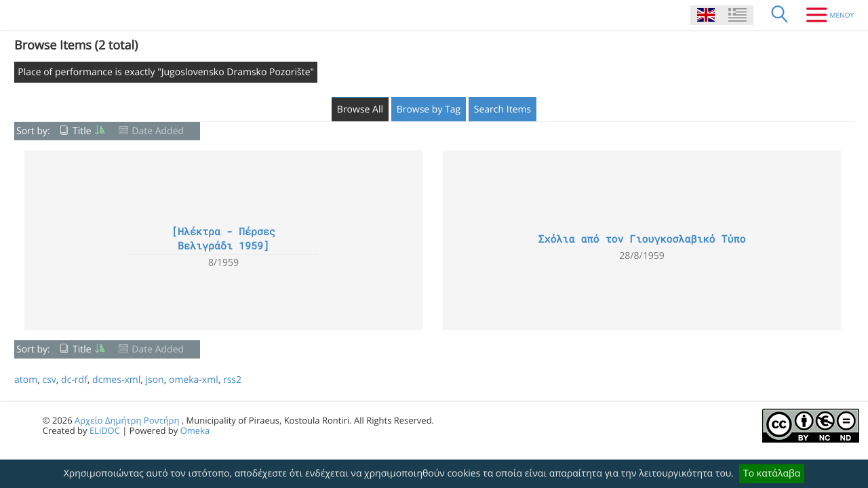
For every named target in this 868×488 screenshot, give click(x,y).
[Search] (780, 15)
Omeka (195, 430)
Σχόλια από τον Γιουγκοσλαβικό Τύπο (642, 239)
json (154, 380)
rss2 (232, 380)
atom (26, 380)
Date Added (158, 131)
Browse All (360, 109)
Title (82, 131)
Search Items (502, 109)
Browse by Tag (429, 109)
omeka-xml (194, 380)
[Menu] (825, 15)
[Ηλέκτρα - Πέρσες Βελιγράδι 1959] (223, 239)
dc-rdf (74, 380)
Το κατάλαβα (772, 473)
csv (49, 380)
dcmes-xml (116, 380)
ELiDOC (105, 430)
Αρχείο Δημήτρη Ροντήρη (127, 420)
